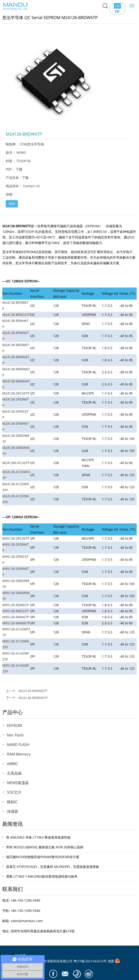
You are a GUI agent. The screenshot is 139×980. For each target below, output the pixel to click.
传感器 (13, 811)
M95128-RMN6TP (16, 617)
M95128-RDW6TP (16, 605)
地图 (111, 961)
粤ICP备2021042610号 (90, 961)
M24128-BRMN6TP (33, 698)
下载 (19, 169)
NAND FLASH (18, 745)
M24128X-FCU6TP (16, 463)
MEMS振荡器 (18, 783)
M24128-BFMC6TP (16, 315)
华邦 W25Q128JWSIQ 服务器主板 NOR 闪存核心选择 (45, 847)
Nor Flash (15, 735)
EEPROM (14, 726)
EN (117, 11)
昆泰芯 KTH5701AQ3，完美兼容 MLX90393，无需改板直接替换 (53, 867)
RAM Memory (19, 754)
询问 (12, 204)
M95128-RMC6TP (15, 611)
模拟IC (12, 802)
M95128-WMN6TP (16, 623)
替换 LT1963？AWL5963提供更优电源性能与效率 (42, 876)
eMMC (12, 764)
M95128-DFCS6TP (16, 538)
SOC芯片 (14, 792)
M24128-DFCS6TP (16, 393)
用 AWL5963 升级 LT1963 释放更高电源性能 (38, 837)
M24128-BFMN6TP (33, 691)
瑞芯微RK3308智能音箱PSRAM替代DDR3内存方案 (43, 857)
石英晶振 (14, 773)
